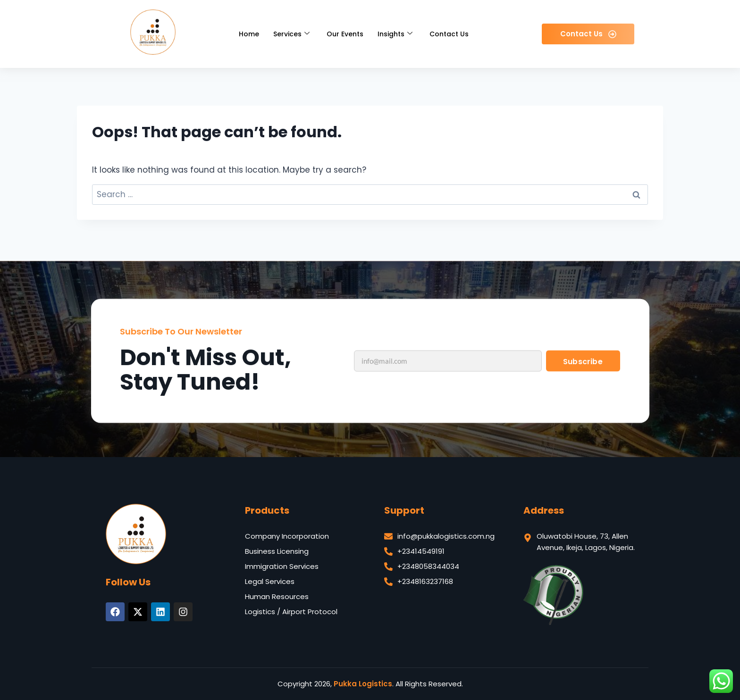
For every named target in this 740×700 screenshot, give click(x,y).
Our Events (345, 34)
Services (291, 34)
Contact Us (449, 34)
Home (249, 34)
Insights (395, 34)
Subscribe (583, 387)
